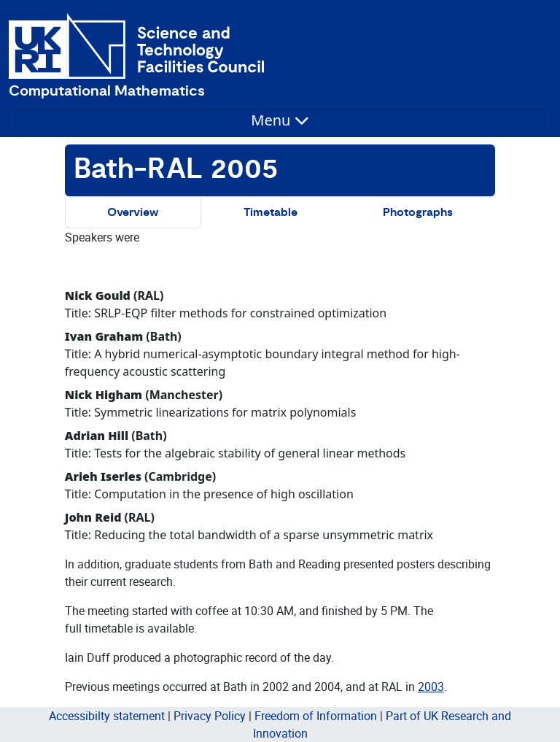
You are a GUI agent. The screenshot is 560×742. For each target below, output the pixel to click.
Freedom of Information (316, 716)
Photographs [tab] (418, 213)
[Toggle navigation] (280, 120)
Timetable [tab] (271, 213)
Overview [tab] (133, 213)
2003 (431, 687)
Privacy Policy (210, 716)
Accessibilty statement (107, 716)
